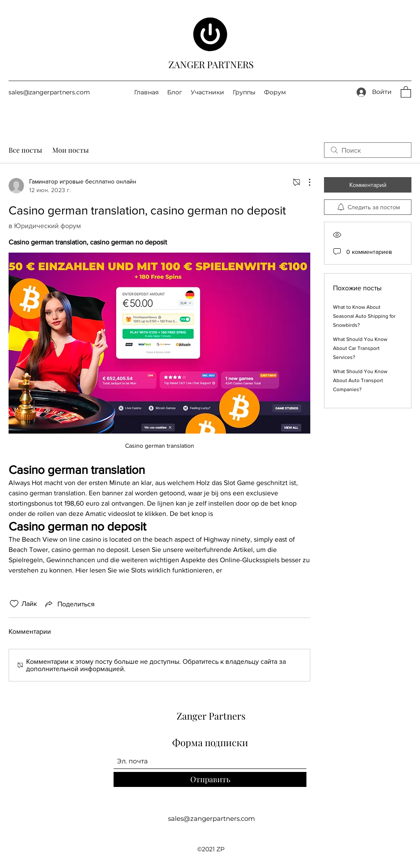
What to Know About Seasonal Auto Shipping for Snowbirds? (364, 316)
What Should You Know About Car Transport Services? (360, 348)
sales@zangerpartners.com (49, 92)
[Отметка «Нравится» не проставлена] (14, 604)
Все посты (25, 150)
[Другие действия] (305, 182)
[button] (406, 92)
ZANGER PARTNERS (211, 64)
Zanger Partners (211, 716)
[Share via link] (69, 604)
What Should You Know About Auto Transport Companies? (360, 380)
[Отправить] (210, 779)
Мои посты (70, 150)
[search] (368, 150)
